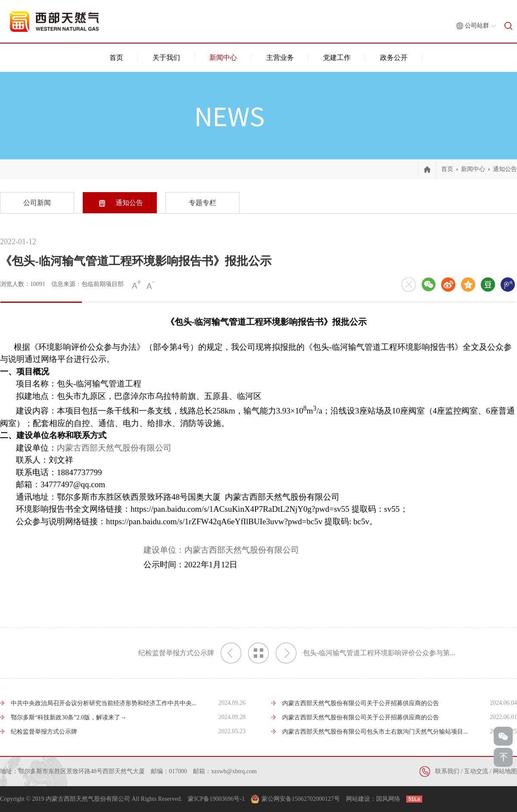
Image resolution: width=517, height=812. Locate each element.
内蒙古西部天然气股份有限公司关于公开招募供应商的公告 (361, 703)
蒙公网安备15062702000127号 (301, 799)
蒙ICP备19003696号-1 (216, 799)
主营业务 (280, 58)
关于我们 (166, 58)
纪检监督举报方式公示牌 (190, 653)
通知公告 (505, 169)
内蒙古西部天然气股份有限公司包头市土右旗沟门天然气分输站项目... (375, 732)
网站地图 (505, 771)
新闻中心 (223, 58)
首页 (116, 58)
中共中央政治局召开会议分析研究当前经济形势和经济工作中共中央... (104, 703)
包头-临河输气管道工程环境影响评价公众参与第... (365, 653)
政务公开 (394, 58)
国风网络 (388, 799)
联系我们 (447, 771)
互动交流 (476, 771)
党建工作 (337, 58)
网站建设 (358, 799)
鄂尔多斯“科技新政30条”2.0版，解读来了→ (69, 717)
